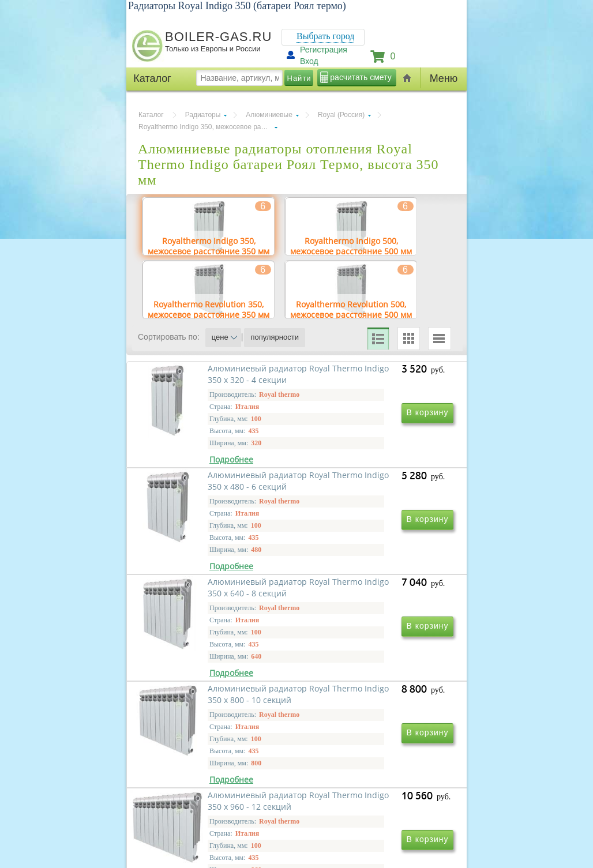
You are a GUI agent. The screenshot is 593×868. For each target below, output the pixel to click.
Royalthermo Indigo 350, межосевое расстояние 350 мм (208, 127)
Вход (309, 61)
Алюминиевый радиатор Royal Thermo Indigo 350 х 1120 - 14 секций (366, 824)
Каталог (151, 115)
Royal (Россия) (341, 115)
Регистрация (324, 50)
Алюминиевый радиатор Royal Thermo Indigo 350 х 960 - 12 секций (217, 824)
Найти (299, 78)
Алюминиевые (269, 115)
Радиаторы (203, 115)
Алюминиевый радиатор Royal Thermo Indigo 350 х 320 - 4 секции (217, 492)
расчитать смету (361, 77)
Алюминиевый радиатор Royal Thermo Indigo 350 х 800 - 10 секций (374, 658)
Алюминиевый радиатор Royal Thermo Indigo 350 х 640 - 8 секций (217, 658)
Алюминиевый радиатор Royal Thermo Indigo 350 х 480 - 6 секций (374, 492)
